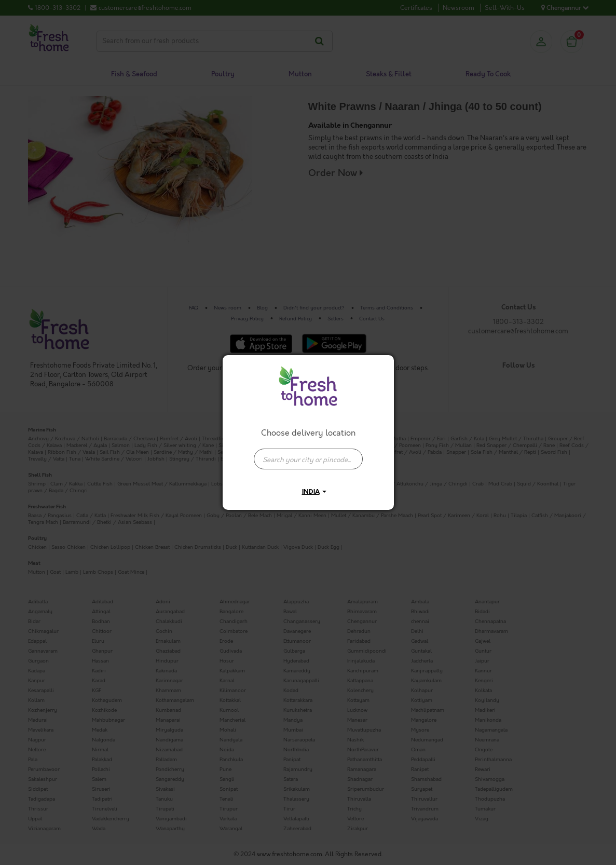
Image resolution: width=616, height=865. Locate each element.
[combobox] (308, 454)
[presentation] (308, 459)
